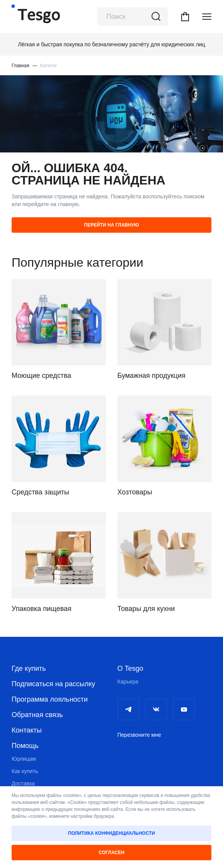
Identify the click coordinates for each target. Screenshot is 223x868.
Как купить (25, 771)
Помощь (25, 746)
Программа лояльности (50, 699)
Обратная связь (37, 715)
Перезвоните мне (139, 735)
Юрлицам (24, 759)
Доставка (23, 783)
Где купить (29, 668)
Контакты (27, 730)
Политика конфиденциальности (111, 833)
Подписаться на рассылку (53, 684)
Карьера (128, 682)
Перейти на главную (112, 225)
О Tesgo (130, 668)
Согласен (111, 853)
